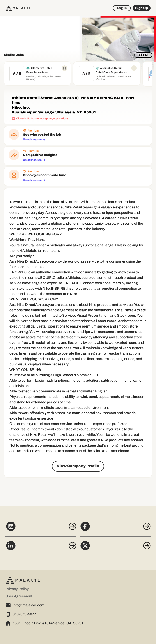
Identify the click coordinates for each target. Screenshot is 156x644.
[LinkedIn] (41, 548)
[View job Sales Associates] (37, 74)
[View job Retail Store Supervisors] (107, 74)
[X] (115, 548)
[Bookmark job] (64, 68)
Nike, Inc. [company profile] (21, 107)
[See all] (143, 55)
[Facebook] (115, 529)
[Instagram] (41, 529)
